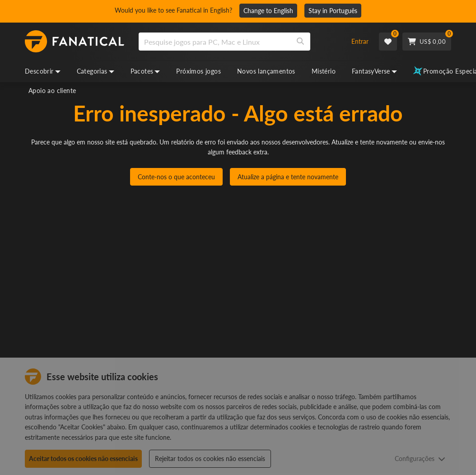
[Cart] (427, 42)
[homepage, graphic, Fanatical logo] (75, 42)
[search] (215, 42)
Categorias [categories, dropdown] (96, 71)
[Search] (300, 42)
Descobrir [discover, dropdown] (43, 71)
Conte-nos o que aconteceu (176, 177)
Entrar (360, 41)
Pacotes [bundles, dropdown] (145, 71)
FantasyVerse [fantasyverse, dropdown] (374, 71)
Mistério (324, 71)
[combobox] (239, 42)
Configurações (420, 459)
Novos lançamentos (266, 71)
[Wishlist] (388, 42)
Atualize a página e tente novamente (288, 177)
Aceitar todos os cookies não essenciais (83, 459)
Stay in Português (333, 11)
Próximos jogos (198, 71)
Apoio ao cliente (52, 91)
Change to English (268, 11)
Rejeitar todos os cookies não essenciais (210, 459)
